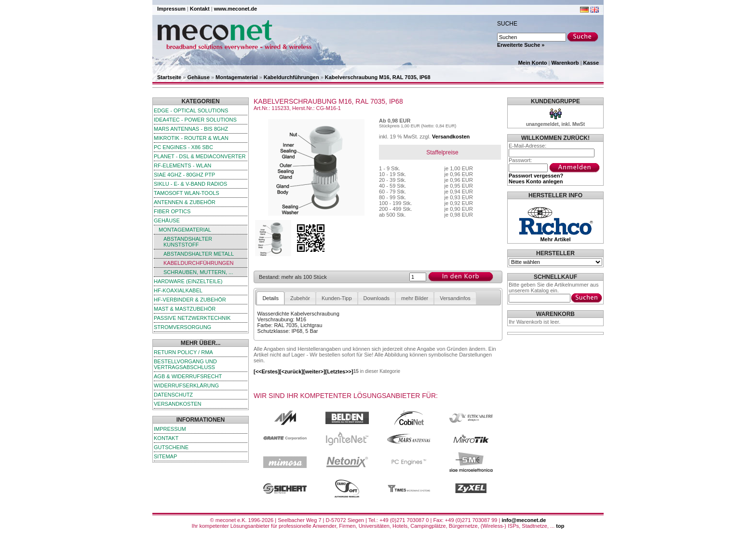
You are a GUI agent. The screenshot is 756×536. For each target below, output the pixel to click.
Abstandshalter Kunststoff (188, 242)
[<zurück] (291, 371)
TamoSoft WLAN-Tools (187, 193)
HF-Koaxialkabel (178, 290)
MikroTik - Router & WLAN (191, 138)
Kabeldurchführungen (291, 77)
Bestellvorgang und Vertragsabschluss (185, 364)
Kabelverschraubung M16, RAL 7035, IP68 (378, 77)
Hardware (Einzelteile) (188, 281)
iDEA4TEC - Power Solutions (195, 120)
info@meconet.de (524, 520)
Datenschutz (173, 395)
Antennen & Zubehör (185, 202)
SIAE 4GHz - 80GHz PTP (184, 175)
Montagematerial (236, 77)
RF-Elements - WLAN (182, 165)
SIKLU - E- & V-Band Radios (190, 184)
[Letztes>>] (339, 371)
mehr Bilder (415, 298)
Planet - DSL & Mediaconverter (200, 156)
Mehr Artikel (555, 239)
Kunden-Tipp (337, 298)
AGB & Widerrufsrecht (188, 376)
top (560, 526)
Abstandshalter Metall (199, 254)
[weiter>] (314, 371)
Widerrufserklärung (186, 385)
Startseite (169, 77)
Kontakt (200, 9)
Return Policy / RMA (183, 352)
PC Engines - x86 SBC (183, 147)
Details (270, 298)
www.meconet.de (236, 9)
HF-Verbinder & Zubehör (190, 300)
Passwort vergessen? (536, 176)
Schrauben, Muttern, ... (198, 272)
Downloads (377, 298)
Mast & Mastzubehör (185, 309)
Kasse (591, 63)
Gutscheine (171, 447)
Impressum (171, 9)
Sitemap (165, 456)
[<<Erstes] (267, 371)
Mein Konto (533, 63)
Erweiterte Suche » (521, 45)
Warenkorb (565, 63)
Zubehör (300, 298)
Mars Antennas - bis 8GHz (191, 129)
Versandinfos (455, 298)
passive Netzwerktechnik (192, 318)
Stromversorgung (182, 327)
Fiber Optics (172, 211)
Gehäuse (198, 77)
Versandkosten (177, 404)
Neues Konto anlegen (536, 181)
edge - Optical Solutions (191, 110)
